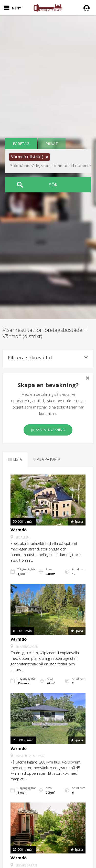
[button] (88, 8)
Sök (53, 185)
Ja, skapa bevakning (48, 430)
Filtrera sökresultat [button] (48, 358)
